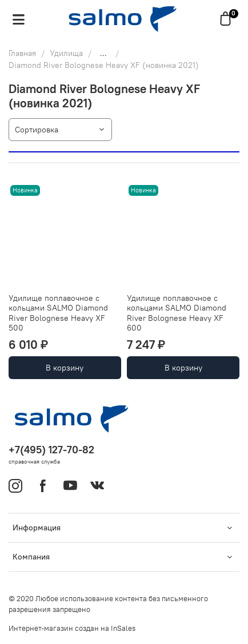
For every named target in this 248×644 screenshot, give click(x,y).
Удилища (66, 53)
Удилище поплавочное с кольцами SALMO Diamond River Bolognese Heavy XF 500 (58, 313)
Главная (22, 53)
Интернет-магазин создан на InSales (72, 628)
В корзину (65, 368)
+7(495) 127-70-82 (51, 450)
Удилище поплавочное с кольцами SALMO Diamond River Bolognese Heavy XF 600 (177, 313)
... (103, 53)
